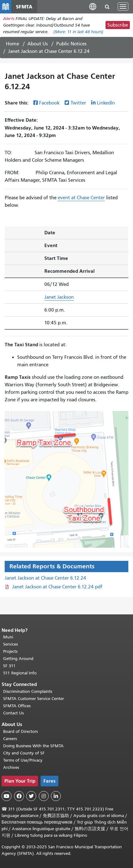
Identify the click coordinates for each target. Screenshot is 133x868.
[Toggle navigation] (123, 7)
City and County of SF (24, 753)
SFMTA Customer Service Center (34, 699)
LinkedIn (106, 103)
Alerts (9, 19)
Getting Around (18, 659)
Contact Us (13, 713)
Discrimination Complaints (28, 691)
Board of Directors (20, 731)
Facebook (49, 103)
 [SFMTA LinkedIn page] (56, 796)
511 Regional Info (20, 673)
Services (10, 644)
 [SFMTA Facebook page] (19, 796)
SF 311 (9, 666)
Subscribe (118, 25)
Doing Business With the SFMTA (33, 746)
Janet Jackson (59, 297)
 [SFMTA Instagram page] (44, 796)
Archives (11, 767)
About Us (38, 44)
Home (12, 44)
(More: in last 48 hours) (78, 32)
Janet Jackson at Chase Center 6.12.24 (45, 578)
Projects (10, 651)
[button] (93, 6)
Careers (10, 739)
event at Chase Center (81, 198)
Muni (8, 637)
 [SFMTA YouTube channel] (7, 796)
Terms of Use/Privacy (23, 760)
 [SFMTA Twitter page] (31, 796)
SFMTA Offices (17, 706)
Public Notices (71, 44)
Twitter (78, 103)
